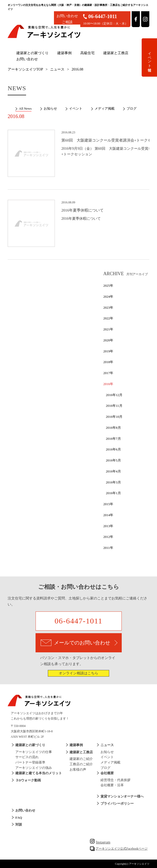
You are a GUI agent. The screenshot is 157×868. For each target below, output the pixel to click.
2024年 (108, 297)
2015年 (108, 504)
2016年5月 (113, 460)
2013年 (108, 526)
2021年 (108, 329)
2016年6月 (113, 449)
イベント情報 (149, 57)
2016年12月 (114, 395)
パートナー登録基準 (30, 762)
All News (25, 108)
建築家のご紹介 (81, 759)
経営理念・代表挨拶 (115, 780)
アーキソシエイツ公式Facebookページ (122, 849)
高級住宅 (87, 53)
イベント (76, 108)
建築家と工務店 (116, 53)
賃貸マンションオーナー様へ (122, 796)
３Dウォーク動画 (28, 780)
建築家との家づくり (32, 53)
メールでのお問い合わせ (79, 643)
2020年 (108, 340)
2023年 (108, 308)
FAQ (19, 818)
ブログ (132, 108)
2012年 (108, 537)
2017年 (108, 373)
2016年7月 (113, 439)
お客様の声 (78, 769)
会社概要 (107, 773)
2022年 (108, 318)
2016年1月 (113, 493)
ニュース (57, 69)
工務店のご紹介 (81, 764)
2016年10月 (114, 417)
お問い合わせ (27, 59)
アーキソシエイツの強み (34, 768)
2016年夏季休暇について (82, 210)
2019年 (108, 351)
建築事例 (64, 53)
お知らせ (50, 108)
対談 (19, 824)
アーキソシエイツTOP (25, 69)
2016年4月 (113, 471)
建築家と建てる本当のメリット (39, 773)
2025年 (108, 286)
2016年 (108, 384)
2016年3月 (113, 482)
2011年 (108, 548)
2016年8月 (113, 428)
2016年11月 (114, 406)
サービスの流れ (27, 757)
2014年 (108, 515)
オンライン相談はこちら (78, 673)
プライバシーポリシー (117, 803)
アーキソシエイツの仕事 (34, 752)
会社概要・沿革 (112, 785)
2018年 (108, 362)
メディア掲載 (105, 108)
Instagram (100, 842)
